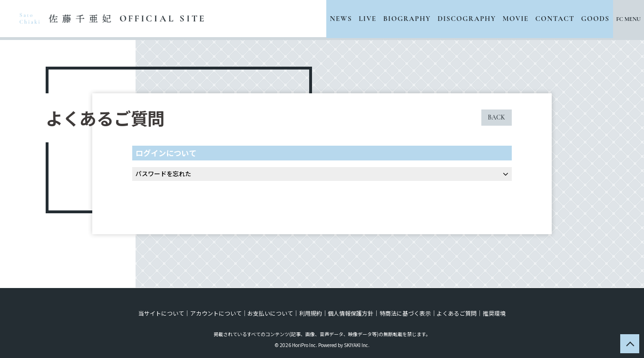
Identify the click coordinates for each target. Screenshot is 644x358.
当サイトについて (162, 313)
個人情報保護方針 (351, 313)
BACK (497, 117)
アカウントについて (216, 313)
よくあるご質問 (456, 313)
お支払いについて (271, 313)
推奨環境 (493, 313)
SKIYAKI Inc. (357, 344)
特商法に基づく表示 (405, 313)
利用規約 (311, 313)
